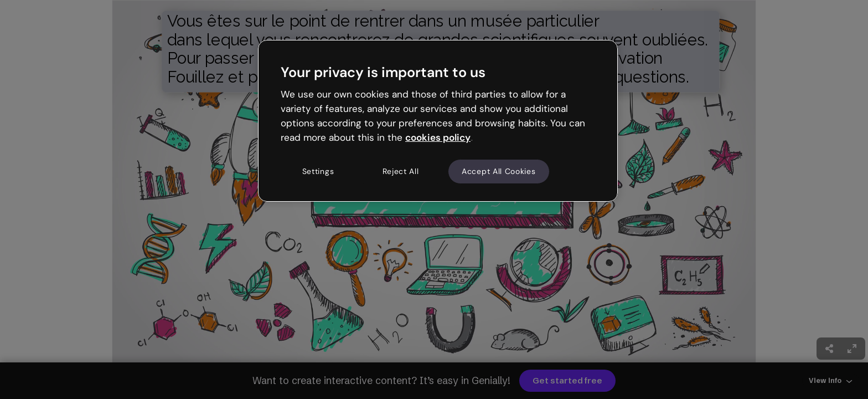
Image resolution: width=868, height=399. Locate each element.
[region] (438, 121)
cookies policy (438, 137)
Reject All (401, 171)
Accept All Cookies (499, 171)
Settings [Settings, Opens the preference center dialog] (318, 171)
